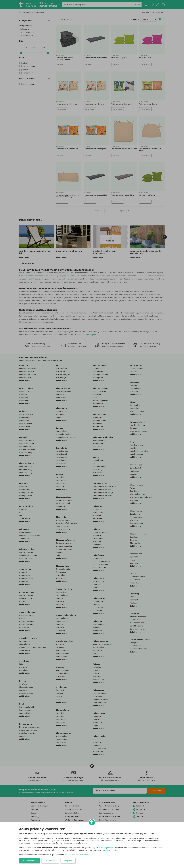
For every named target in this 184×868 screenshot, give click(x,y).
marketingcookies (106, 848)
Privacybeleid (70, 855)
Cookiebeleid (84, 855)
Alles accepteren (30, 861)
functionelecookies (110, 850)
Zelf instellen (50, 861)
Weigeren (68, 861)
